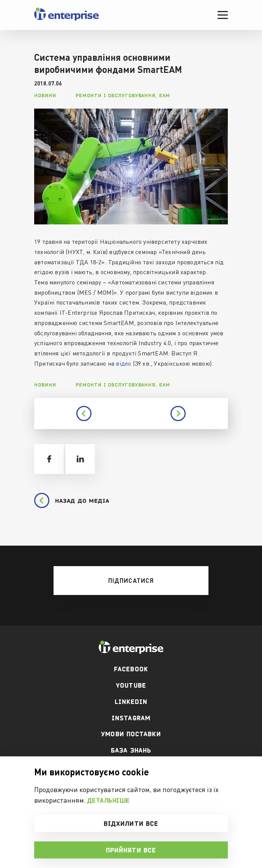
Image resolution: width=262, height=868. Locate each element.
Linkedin (131, 702)
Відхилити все (131, 824)
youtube (131, 685)
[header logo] (66, 19)
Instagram (131, 718)
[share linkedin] (80, 459)
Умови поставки (131, 734)
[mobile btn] (131, 581)
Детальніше (109, 800)
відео (123, 363)
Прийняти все (131, 850)
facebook (131, 669)
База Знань (131, 750)
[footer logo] (131, 647)
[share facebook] (49, 459)
